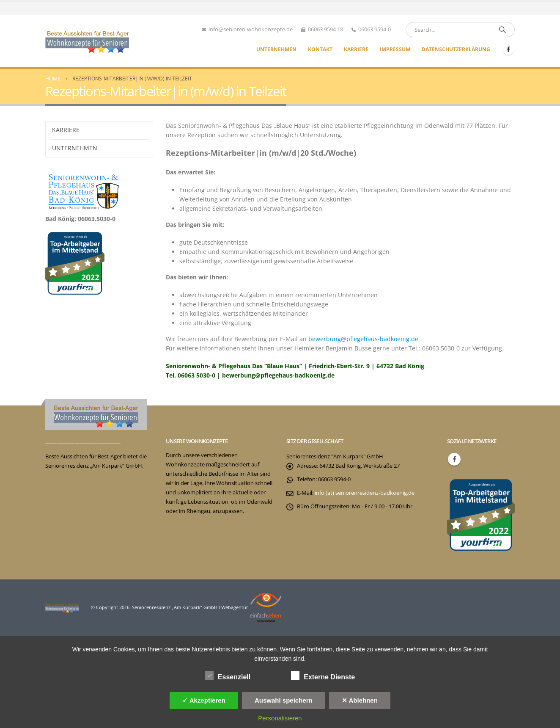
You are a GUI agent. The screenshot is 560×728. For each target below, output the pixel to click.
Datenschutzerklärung (456, 49)
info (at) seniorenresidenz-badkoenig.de (365, 493)
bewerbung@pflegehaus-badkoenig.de (363, 339)
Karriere (356, 49)
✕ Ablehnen (360, 700)
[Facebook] (508, 49)
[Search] (502, 30)
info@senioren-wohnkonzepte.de (251, 29)
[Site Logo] (88, 41)
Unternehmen (276, 49)
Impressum (395, 49)
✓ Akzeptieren (204, 700)
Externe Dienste (323, 676)
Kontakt (320, 49)
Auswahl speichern (284, 700)
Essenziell (228, 676)
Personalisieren (280, 718)
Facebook (454, 459)
